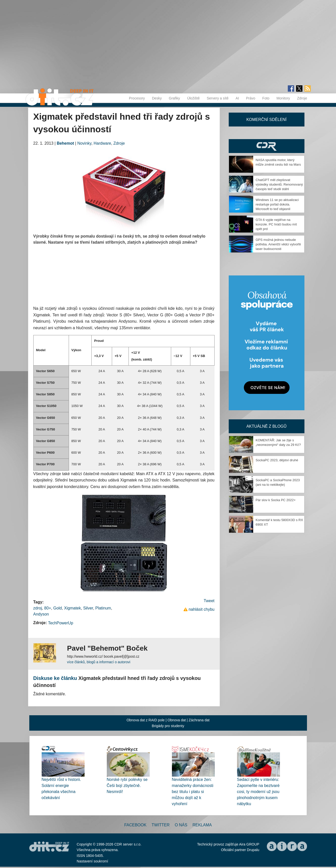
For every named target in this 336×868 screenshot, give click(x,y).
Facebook (135, 825)
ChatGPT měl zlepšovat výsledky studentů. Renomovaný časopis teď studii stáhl (279, 184)
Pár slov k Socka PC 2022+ (276, 500)
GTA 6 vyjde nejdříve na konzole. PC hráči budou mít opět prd (276, 224)
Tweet (209, 601)
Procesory (137, 98)
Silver (88, 608)
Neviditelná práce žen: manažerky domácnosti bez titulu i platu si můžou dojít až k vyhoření (193, 792)
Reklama (202, 825)
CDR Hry (267, 146)
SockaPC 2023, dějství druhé (277, 460)
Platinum (103, 608)
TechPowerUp (61, 623)
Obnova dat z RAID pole (146, 720)
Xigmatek (73, 608)
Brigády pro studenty (168, 726)
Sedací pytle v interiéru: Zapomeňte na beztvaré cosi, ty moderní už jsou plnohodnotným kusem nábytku (258, 792)
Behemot (65, 143)
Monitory (283, 98)
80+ (48, 608)
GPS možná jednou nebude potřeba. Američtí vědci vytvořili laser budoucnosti (278, 244)
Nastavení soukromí (93, 861)
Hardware (102, 143)
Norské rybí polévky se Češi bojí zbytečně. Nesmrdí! (127, 786)
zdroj (38, 608)
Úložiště (193, 98)
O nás (181, 825)
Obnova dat (177, 720)
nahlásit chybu (201, 609)
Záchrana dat (199, 720)
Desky (157, 98)
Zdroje (302, 98)
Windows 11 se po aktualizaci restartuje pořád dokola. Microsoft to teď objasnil (277, 204)
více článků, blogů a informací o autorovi (99, 662)
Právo (251, 98)
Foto (266, 98)
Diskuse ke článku (55, 678)
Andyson (41, 614)
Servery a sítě (218, 98)
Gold (58, 608)
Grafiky (174, 98)
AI (237, 98)
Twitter (161, 825)
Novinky (84, 143)
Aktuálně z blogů (266, 426)
